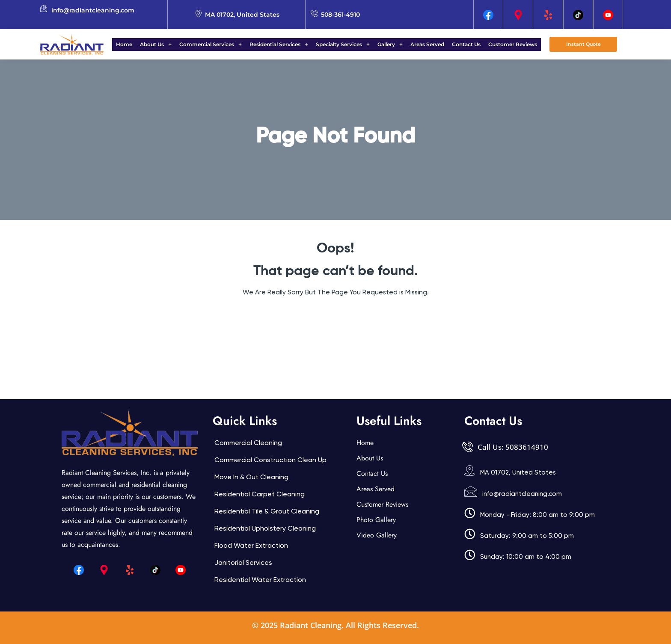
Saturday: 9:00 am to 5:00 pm (527, 536)
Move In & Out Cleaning (251, 477)
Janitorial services (243, 562)
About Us (163, 44)
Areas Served (422, 44)
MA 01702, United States (518, 472)
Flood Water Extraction (251, 545)
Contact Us (459, 44)
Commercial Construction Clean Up (270, 460)
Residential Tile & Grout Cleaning (267, 511)
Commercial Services (216, 44)
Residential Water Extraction (260, 580)
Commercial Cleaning (248, 443)
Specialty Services (343, 44)
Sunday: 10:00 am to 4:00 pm (526, 557)
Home (134, 44)
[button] (163, 45)
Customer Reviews (502, 44)
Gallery (387, 44)
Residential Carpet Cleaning (260, 494)
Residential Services (281, 44)
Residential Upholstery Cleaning (265, 528)
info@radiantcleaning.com (522, 494)
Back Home (336, 318)
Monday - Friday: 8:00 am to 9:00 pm (537, 515)
